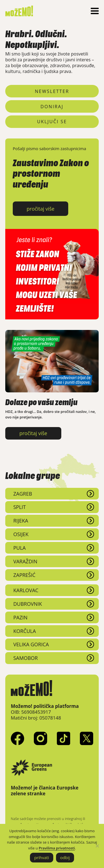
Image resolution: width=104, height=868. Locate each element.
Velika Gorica (31, 644)
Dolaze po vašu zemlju (41, 400)
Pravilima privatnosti (57, 848)
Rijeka (21, 521)
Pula (20, 548)
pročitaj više (40, 209)
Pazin (20, 617)
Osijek (21, 534)
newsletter (52, 91)
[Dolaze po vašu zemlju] (52, 391)
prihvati (41, 857)
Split (20, 507)
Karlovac (26, 590)
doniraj (52, 107)
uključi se (52, 122)
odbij (65, 857)
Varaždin (25, 561)
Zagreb (23, 494)
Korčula (25, 631)
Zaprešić (24, 575)
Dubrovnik (28, 604)
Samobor (26, 658)
